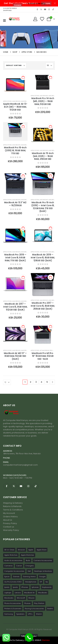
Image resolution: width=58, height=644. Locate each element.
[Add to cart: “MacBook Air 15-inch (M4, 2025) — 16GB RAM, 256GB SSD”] (50, 127)
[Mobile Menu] (4, 21)
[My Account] (35, 19)
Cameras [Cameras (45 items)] (9, 566)
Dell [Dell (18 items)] (29, 571)
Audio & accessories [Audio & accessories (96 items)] (13, 560)
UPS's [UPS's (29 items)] (30, 614)
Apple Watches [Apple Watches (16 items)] (27, 555)
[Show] (49, 65)
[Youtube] (45, 9)
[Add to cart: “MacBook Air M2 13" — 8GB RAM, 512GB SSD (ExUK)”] (23, 326)
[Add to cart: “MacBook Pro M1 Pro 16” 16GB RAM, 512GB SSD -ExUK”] (50, 326)
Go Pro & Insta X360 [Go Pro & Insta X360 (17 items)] (13, 582)
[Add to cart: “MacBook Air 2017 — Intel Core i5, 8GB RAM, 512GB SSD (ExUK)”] (23, 277)
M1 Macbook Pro (46, 350)
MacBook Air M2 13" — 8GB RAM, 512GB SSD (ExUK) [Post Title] (15, 356)
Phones (18, 5)
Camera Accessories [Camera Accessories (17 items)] (43, 560)
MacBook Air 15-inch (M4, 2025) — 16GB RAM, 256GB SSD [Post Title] (43, 156)
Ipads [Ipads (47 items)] (7, 587)
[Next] (53, 382)
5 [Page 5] (47, 382)
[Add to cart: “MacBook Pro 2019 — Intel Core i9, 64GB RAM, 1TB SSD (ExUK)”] (23, 228)
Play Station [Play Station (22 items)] (39, 603)
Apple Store (7, 101)
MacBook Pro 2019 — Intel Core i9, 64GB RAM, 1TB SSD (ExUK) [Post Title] (15, 258)
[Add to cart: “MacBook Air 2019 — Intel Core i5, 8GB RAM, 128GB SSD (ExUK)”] (50, 228)
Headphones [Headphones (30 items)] (31, 582)
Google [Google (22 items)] (42, 577)
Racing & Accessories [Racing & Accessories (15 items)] (34, 609)
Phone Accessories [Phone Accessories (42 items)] (13, 603)
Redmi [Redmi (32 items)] (50, 609)
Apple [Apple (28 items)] (31, 550)
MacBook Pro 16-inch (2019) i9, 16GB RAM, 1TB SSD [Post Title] (15, 150)
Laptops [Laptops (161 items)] (8, 593)
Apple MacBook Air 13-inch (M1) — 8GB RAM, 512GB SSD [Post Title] (15, 107)
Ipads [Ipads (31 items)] (15, 587)
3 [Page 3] (36, 382)
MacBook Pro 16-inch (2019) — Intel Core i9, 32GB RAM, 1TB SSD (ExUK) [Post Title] (43, 207)
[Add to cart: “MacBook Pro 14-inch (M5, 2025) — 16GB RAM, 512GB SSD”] (50, 77)
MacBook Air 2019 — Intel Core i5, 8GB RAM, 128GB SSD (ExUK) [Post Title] (43, 258)
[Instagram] (49, 9)
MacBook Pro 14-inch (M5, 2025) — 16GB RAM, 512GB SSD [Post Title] (43, 101)
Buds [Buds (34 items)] (28, 560)
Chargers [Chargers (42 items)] (30, 566)
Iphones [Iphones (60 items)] (35, 587)
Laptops (46, 3)
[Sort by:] (15, 65)
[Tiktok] (53, 9)
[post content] (15, 85)
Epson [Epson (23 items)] (7, 577)
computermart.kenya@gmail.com (20, 465)
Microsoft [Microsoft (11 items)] (21, 598)
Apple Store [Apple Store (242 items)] (42, 550)
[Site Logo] (14, 19)
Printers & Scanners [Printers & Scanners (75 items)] (13, 609)
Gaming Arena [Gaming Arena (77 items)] (29, 577)
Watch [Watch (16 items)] (39, 614)
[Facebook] (37, 9)
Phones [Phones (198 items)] (27, 603)
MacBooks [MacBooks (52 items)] (43, 593)
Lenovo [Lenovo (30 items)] (18, 593)
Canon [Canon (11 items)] (19, 566)
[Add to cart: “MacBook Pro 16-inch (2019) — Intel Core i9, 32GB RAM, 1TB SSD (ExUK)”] (50, 176)
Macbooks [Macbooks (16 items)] (9, 598)
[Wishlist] (42, 19)
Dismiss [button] (46, 640)
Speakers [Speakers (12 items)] (20, 614)
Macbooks (25, 101)
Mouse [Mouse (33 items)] (31, 598)
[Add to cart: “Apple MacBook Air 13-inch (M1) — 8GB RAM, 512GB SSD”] (23, 77)
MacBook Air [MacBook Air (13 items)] (29, 593)
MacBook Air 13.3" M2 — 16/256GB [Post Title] (15, 204)
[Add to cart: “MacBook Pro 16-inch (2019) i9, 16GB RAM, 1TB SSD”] (23, 127)
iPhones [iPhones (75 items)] (25, 587)
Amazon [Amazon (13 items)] (21, 550)
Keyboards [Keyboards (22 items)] (47, 587)
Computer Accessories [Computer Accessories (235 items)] (14, 571)
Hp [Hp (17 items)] (47, 582)
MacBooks (16, 101)
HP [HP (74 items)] (41, 582)
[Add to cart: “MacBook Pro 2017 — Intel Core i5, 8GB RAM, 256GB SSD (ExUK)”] (50, 277)
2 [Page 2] (31, 382)
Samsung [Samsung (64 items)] (9, 614)
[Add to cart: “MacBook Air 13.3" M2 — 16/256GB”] (23, 176)
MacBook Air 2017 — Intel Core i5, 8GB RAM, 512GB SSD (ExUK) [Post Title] (15, 307)
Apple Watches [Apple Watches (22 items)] (11, 555)
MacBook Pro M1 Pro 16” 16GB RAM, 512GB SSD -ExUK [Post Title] (43, 356)
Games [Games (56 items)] (16, 577)
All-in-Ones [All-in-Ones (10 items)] (9, 550)
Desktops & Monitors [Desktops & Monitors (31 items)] (43, 571)
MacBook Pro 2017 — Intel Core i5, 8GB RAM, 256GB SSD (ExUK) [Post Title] (43, 306)
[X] (41, 9)
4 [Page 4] (41, 382)
